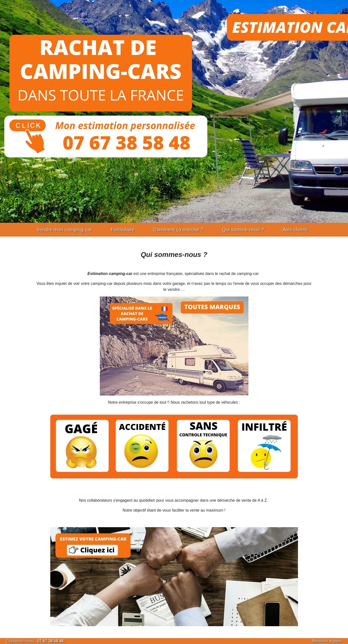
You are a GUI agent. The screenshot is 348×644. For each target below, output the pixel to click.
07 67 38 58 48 (50, 641)
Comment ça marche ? (178, 230)
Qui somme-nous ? (243, 230)
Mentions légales (327, 641)
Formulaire (123, 230)
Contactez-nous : (22, 641)
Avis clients (295, 230)
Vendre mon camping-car (64, 230)
